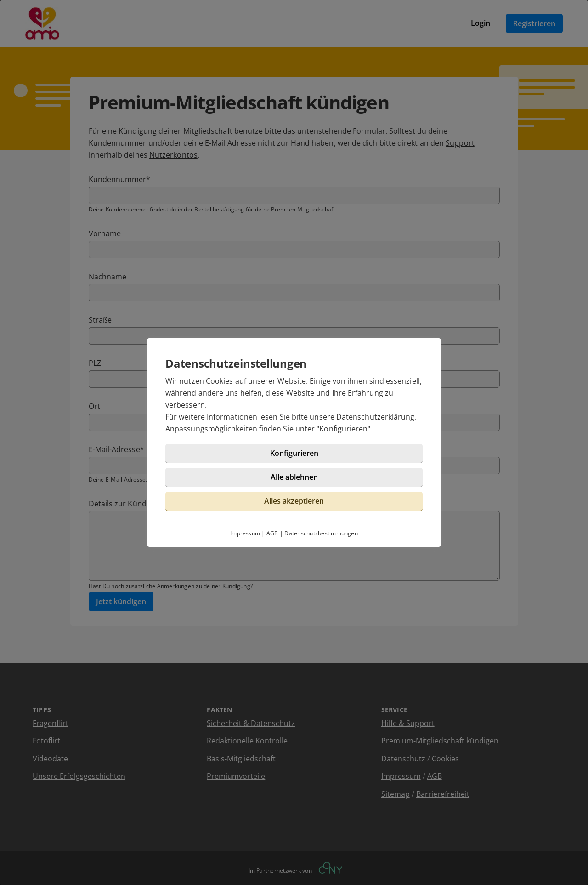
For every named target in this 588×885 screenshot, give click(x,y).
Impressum (245, 533)
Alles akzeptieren (294, 501)
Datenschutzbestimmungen (321, 533)
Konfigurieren (343, 429)
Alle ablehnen (294, 477)
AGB (272, 533)
